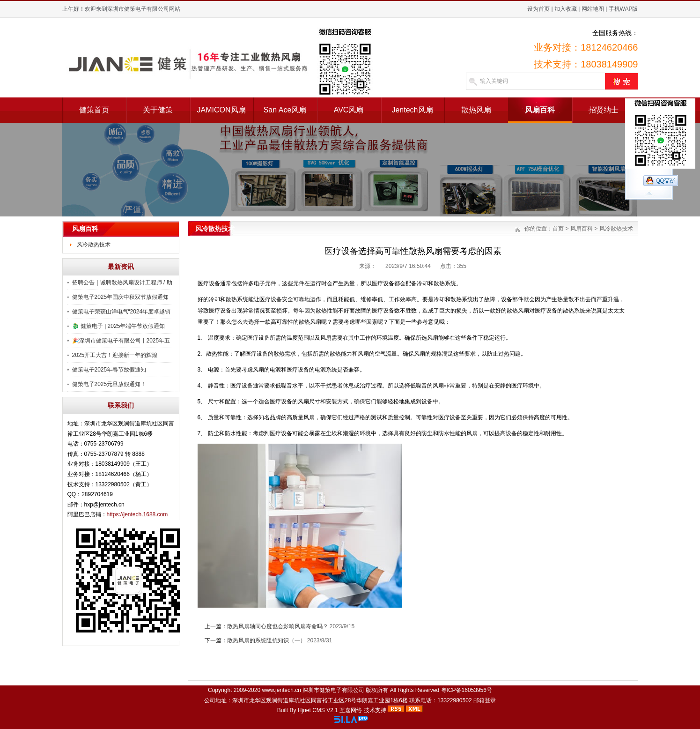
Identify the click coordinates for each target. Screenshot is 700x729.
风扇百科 (540, 110)
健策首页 (94, 110)
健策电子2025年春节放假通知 (109, 370)
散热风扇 (476, 110)
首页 (558, 229)
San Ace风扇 (285, 110)
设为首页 (538, 9)
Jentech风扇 (412, 110)
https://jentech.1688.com (137, 514)
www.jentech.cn (281, 690)
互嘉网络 (351, 710)
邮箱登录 (485, 700)
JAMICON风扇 (221, 110)
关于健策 (158, 110)
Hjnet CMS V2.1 (318, 710)
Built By (287, 710)
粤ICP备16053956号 (467, 690)
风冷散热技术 (94, 245)
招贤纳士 (604, 110)
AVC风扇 (349, 110)
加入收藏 (566, 9)
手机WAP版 (623, 9)
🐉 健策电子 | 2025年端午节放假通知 (119, 326)
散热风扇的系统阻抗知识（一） (266, 640)
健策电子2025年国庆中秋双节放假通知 (121, 297)
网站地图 (593, 9)
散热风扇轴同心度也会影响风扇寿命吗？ (278, 626)
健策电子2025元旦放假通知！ (109, 384)
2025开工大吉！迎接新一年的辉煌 (115, 355)
